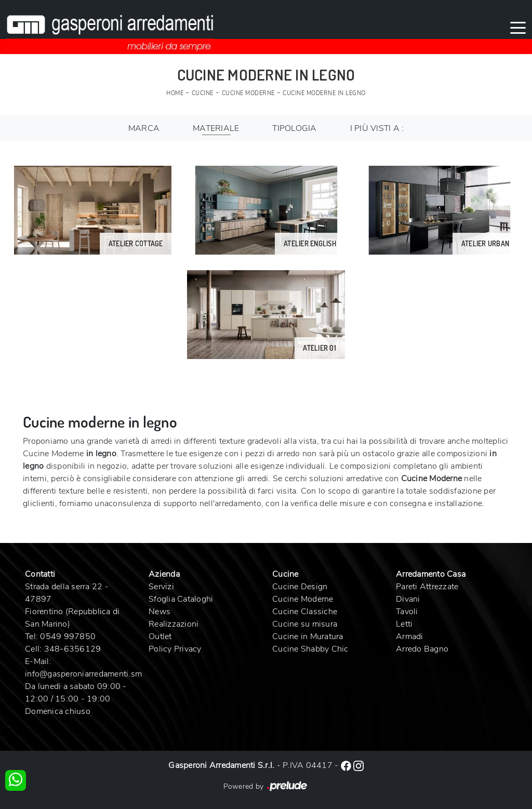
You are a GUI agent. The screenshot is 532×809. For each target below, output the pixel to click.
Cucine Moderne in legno (324, 93)
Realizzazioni (174, 624)
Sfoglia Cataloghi (181, 599)
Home (175, 93)
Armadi (410, 636)
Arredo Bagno (422, 649)
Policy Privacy (175, 649)
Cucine (203, 93)
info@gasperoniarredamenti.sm (83, 674)
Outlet (160, 636)
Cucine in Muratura (308, 636)
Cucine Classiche (305, 612)
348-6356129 (73, 649)
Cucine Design (300, 587)
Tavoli (407, 612)
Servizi (161, 587)
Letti (404, 624)
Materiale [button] (216, 128)
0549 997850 (68, 636)
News (159, 612)
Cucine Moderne (248, 93)
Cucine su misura (305, 624)
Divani (408, 599)
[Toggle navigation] (518, 27)
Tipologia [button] (294, 128)
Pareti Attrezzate (427, 587)
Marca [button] (144, 128)
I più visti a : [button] (377, 128)
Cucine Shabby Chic (310, 649)
